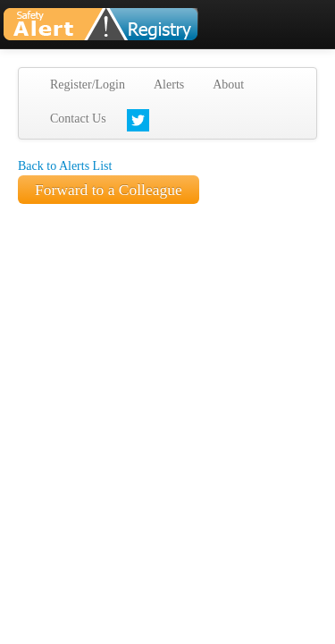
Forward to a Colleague (109, 190)
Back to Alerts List (65, 166)
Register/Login (88, 85)
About (228, 85)
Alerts (169, 85)
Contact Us (78, 119)
